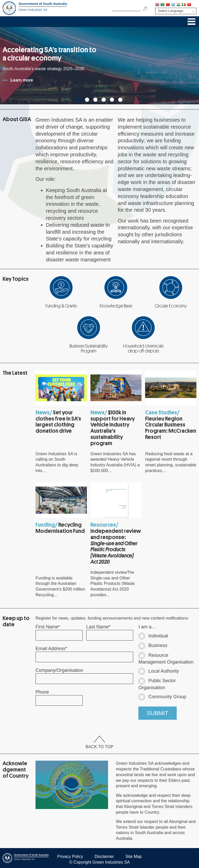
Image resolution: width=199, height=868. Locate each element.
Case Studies (161, 413)
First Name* (48, 627)
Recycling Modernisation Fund (60, 528)
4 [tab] (104, 100)
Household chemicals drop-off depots (143, 349)
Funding (45, 525)
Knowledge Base (116, 306)
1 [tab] (79, 100)
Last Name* (98, 627)
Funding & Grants (61, 306)
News (42, 413)
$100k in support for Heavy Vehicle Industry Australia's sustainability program (113, 428)
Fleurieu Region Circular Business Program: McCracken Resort (171, 428)
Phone (42, 692)
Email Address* (51, 649)
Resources (103, 525)
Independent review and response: (116, 546)
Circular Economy (171, 306)
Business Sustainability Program (89, 349)
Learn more (22, 80)
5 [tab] (112, 100)
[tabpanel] (99, 65)
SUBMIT (157, 713)
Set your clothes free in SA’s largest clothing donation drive (58, 422)
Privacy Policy (70, 856)
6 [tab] (120, 100)
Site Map (134, 856)
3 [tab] (95, 100)
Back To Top (99, 743)
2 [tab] (87, 100)
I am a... (147, 627)
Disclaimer (104, 856)
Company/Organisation (59, 670)
